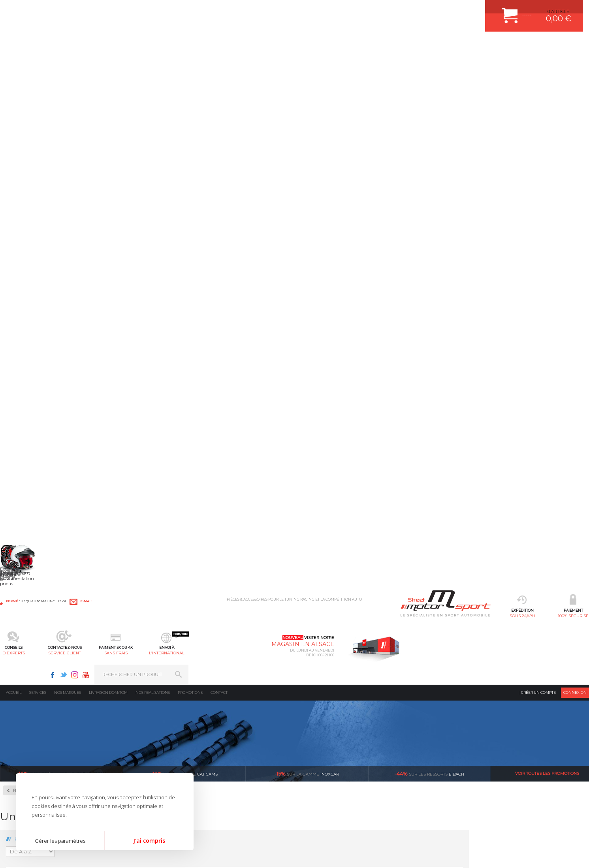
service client (270, 46)
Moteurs (119, 708)
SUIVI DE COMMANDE (324, 747)
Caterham (25, 381)
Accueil (14, 65)
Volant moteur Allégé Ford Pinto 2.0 (240, 444)
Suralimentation (130, 718)
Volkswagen (27, 543)
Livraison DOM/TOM (108, 65)
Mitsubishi (25, 467)
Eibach (429, 146)
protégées (446, 633)
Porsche (23, 505)
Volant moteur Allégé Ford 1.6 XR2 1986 (317, 327)
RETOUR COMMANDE (324, 757)
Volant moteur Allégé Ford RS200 (317, 444)
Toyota (21, 533)
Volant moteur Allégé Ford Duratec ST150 (469, 327)
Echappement (125, 727)
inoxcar (307, 146)
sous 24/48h (119, 46)
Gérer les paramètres (60, 841)
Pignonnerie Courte (40, 305)
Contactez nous (434, 756)
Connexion (575, 65)
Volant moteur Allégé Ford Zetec (469, 444)
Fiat (19, 400)
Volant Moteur (33, 330)
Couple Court (32, 255)
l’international (370, 46)
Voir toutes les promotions (547, 146)
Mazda (22, 448)
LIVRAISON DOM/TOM (324, 767)
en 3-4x (151, 633)
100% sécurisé (169, 46)
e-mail (179, 11)
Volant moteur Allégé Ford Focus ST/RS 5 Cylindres (164, 447)
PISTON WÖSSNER (229, 727)
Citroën (22, 391)
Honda (22, 419)
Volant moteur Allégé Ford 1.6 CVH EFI (164, 325)
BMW (21, 372)
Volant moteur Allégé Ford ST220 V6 (392, 444)
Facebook (453, 10)
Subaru (22, 524)
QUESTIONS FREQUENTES (329, 777)
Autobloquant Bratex (44, 197)
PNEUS (216, 757)
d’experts (249, 633)
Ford (19, 410)
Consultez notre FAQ (451, 777)
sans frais (319, 46)
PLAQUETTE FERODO (231, 718)
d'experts (219, 46)
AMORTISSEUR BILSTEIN (235, 708)
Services (38, 65)
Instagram (475, 10)
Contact (219, 65)
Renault (23, 514)
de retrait (348, 633)
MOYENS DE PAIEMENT (326, 737)
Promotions (190, 65)
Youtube (486, 10)
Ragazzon (61, 146)
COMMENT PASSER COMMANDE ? (337, 727)
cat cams (184, 146)
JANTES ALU (222, 747)
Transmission (125, 737)
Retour (141, 163)
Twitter (464, 10)
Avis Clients (550, 829)
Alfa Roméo (27, 353)
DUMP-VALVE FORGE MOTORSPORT (247, 777)
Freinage (119, 757)
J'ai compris (149, 841)
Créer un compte (538, 65)
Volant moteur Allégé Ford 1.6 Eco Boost (240, 327)
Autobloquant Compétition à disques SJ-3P (54, 226)
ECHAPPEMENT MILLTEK (235, 737)
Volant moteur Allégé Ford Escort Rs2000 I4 (545, 327)
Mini (19, 457)
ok (577, 711)
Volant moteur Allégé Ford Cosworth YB (392, 327)
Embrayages (29, 280)
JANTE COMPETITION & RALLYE (242, 787)
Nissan (22, 476)
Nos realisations (153, 65)
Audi (20, 363)
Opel (19, 486)
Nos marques (68, 65)
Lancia (22, 429)
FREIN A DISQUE (226, 797)
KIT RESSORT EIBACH (232, 767)
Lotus (20, 438)
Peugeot (23, 495)
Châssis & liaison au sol (138, 747)
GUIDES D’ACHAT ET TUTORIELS (335, 787)
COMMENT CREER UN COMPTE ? (336, 718)
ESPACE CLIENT (318, 708)
